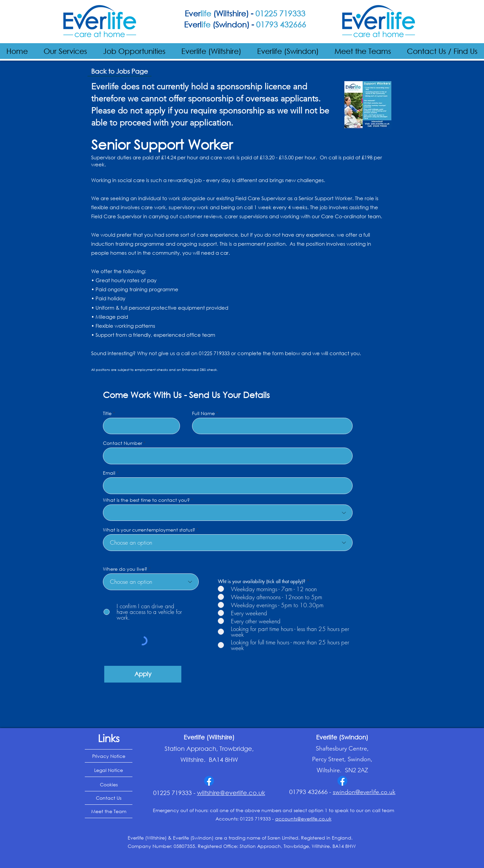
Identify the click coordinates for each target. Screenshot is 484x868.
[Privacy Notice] (109, 756)
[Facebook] (209, 781)
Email (109, 473)
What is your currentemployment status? (149, 530)
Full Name (203, 413)
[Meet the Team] (109, 811)
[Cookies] (109, 785)
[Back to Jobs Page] (119, 71)
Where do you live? (125, 569)
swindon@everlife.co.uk (364, 792)
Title (107, 413)
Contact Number (123, 443)
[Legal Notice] (109, 770)
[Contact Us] (109, 798)
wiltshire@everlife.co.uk (231, 793)
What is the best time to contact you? (146, 500)
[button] (66, 51)
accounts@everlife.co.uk (303, 819)
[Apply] (143, 674)
